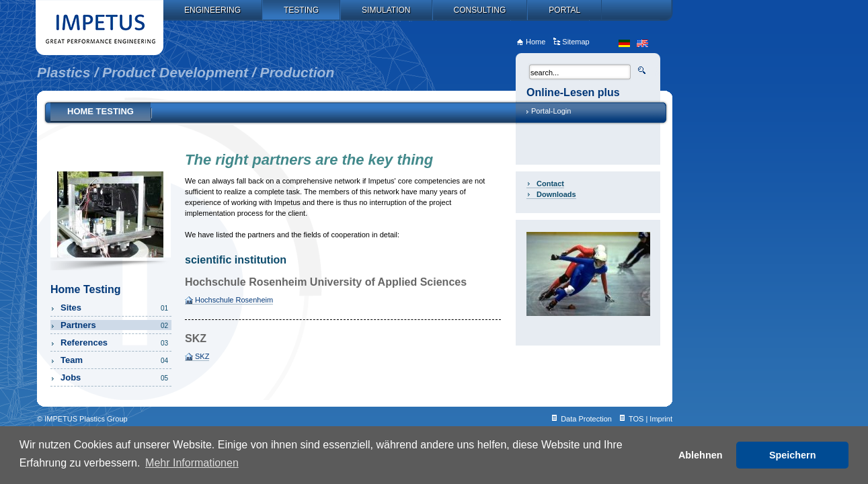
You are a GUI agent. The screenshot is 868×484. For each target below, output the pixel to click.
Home (536, 42)
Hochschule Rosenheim (234, 300)
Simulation (386, 10)
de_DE (624, 43)
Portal (564, 10)
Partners (115, 325)
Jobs (115, 377)
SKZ (202, 356)
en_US (642, 43)
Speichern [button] (793, 455)
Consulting (480, 10)
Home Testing (101, 111)
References (115, 342)
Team (115, 360)
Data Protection (586, 419)
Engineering (212, 10)
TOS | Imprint (650, 419)
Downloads (556, 194)
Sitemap (576, 42)
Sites (115, 308)
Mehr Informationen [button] (192, 463)
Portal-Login (551, 111)
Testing (301, 10)
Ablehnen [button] (701, 455)
